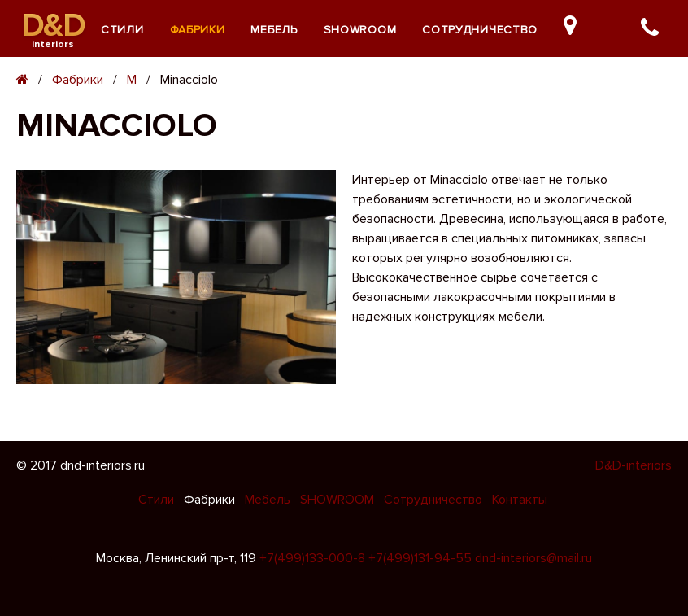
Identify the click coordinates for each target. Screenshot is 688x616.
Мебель (274, 30)
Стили (122, 30)
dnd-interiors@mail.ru (533, 558)
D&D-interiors (634, 465)
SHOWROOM (360, 30)
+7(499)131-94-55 (420, 558)
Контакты (520, 500)
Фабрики (198, 30)
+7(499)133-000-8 (312, 558)
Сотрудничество (480, 30)
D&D (53, 26)
